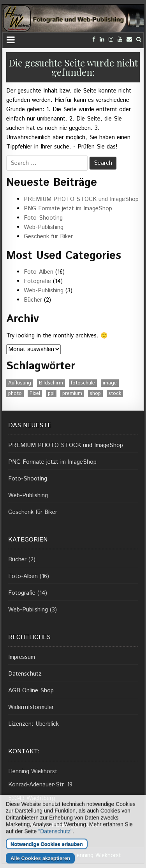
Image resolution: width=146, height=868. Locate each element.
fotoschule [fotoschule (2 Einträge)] (83, 383)
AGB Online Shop (31, 691)
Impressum (22, 657)
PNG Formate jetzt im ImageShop (68, 209)
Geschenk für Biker (48, 237)
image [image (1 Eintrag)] (110, 383)
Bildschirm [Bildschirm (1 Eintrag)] (51, 383)
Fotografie (37, 281)
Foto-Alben (39, 272)
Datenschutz (25, 674)
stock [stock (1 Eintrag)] (115, 394)
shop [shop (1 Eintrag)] (95, 394)
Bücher (33, 300)
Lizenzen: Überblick (33, 724)
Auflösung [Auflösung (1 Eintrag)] (20, 383)
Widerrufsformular (31, 707)
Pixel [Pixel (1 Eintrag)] (35, 394)
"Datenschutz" (55, 853)
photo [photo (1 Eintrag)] (15, 394)
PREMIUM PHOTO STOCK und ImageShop (81, 199)
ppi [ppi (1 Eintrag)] (51, 394)
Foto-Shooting (43, 218)
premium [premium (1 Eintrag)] (72, 394)
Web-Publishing (44, 227)
